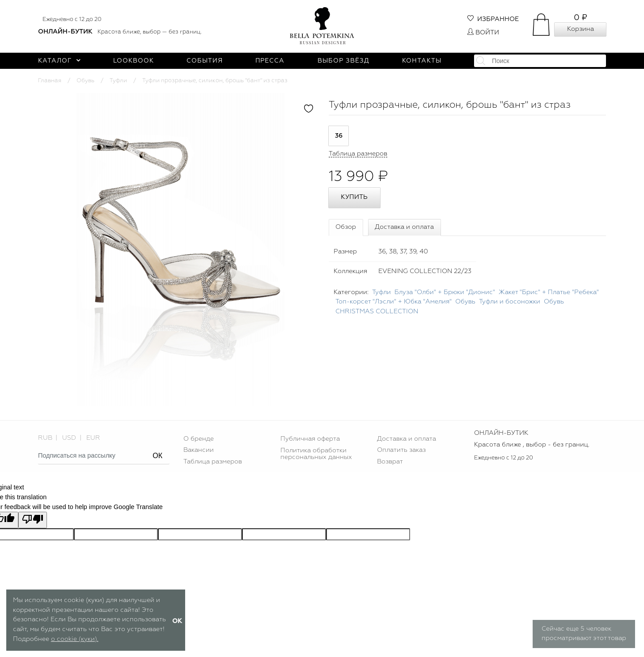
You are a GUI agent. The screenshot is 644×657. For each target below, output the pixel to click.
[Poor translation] (33, 520)
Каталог (59, 61)
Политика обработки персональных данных (316, 454)
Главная (50, 81)
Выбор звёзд (343, 61)
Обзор (346, 227)
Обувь (85, 81)
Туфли (118, 81)
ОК (157, 456)
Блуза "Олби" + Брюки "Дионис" (445, 292)
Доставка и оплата (404, 227)
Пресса (270, 61)
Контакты (422, 61)
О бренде (199, 439)
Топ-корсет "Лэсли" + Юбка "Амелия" (394, 302)
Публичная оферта (310, 439)
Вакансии (199, 450)
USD (69, 438)
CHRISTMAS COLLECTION (377, 312)
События (205, 61)
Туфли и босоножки (510, 302)
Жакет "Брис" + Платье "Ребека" (549, 292)
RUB (45, 438)
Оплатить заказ (401, 450)
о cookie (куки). (75, 639)
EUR (93, 438)
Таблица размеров (213, 462)
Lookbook (133, 61)
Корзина (580, 29)
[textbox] (540, 61)
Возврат (390, 462)
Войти (483, 33)
